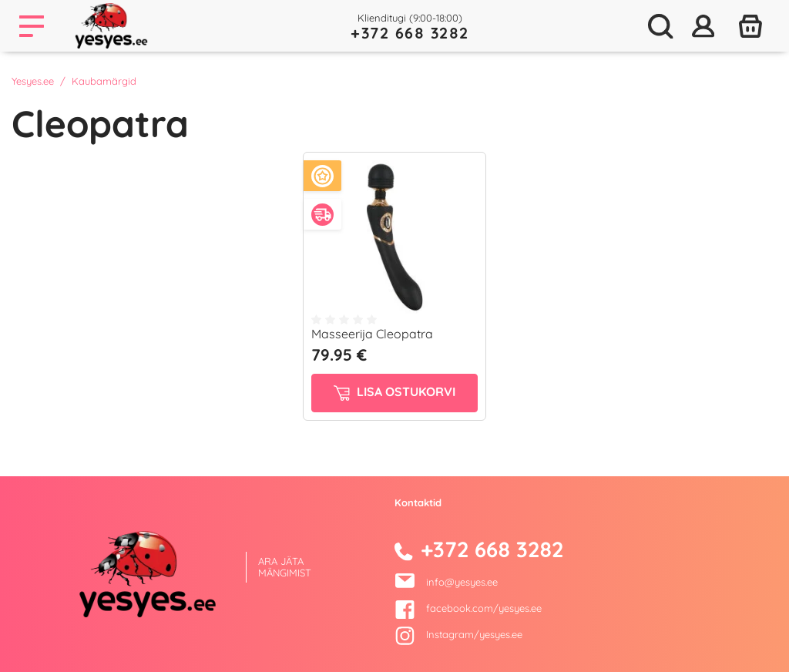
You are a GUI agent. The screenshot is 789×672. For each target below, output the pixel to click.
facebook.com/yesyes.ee (468, 608)
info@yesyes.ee (462, 582)
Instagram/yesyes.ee (458, 634)
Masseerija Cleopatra (372, 334)
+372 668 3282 (410, 33)
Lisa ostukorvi (394, 392)
